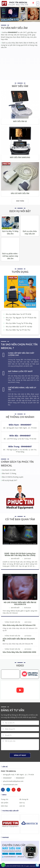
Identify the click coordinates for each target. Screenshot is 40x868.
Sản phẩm (5, 803)
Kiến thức (4, 806)
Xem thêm (20, 201)
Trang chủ (5, 799)
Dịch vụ (22, 803)
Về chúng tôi (24, 799)
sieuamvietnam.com (10, 784)
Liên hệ (22, 806)
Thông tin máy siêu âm (12, 622)
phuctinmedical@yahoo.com (13, 781)
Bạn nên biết (15, 559)
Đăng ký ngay (20, 755)
